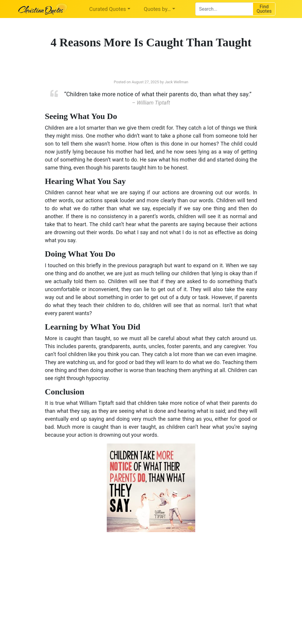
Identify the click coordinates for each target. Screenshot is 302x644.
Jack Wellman (176, 82)
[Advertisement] (91, 584)
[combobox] (224, 9)
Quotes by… (157, 9)
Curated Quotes (108, 9)
